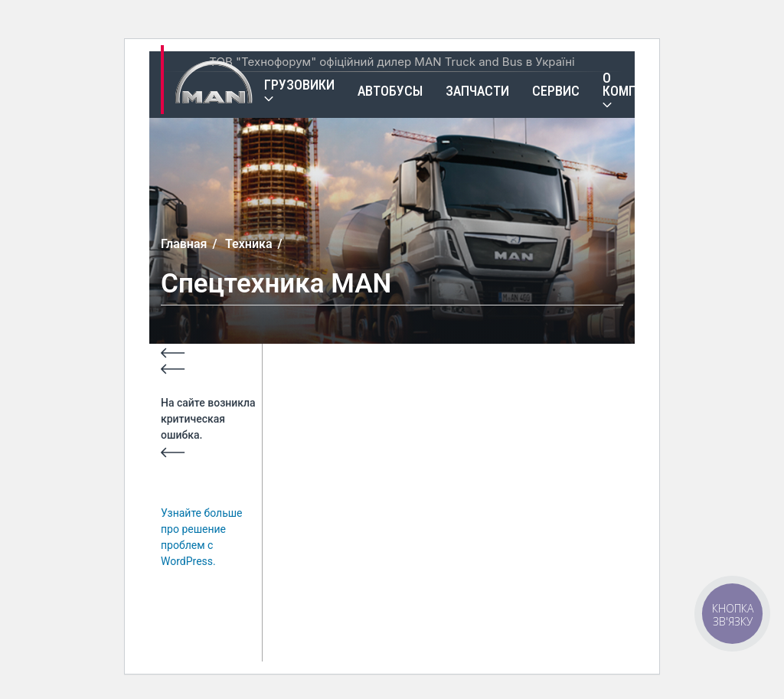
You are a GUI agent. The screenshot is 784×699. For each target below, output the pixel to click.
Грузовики (299, 85)
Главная (184, 244)
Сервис (556, 91)
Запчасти (477, 91)
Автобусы (390, 91)
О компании (636, 84)
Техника (249, 244)
